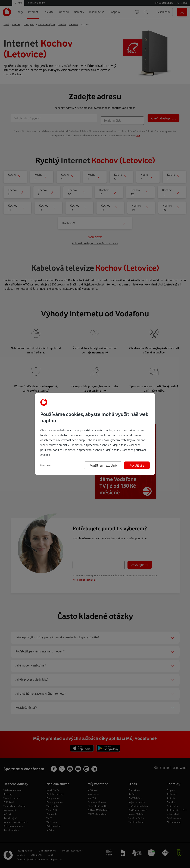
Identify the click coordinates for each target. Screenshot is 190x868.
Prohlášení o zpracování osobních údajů (94, 445)
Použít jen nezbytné (103, 465)
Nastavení (46, 466)
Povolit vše (137, 465)
